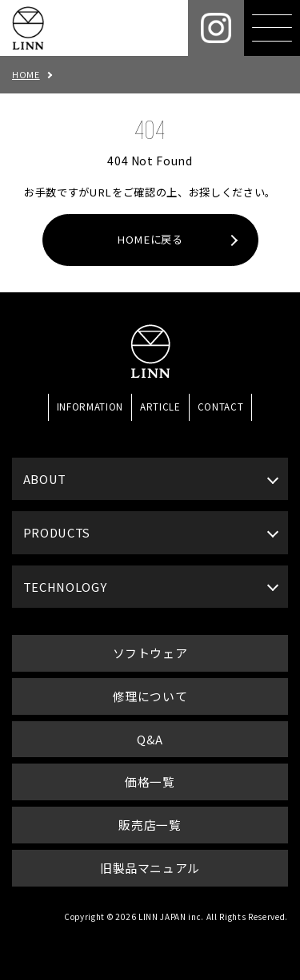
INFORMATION (90, 407)
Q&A (150, 739)
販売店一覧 (150, 825)
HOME (26, 75)
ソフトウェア (150, 653)
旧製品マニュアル (150, 868)
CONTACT (221, 407)
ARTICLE (160, 407)
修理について (150, 696)
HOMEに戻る (150, 239)
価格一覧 (150, 782)
